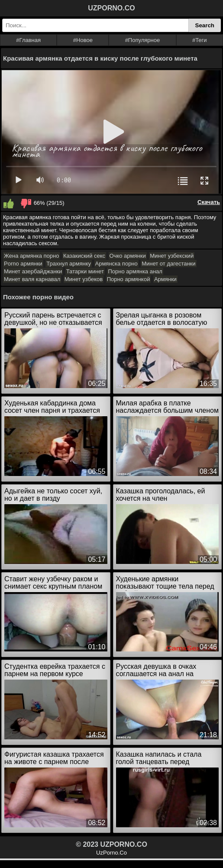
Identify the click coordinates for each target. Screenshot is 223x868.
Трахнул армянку (69, 264)
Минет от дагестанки (168, 264)
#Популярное (143, 40)
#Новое (83, 40)
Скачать (209, 202)
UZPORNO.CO (111, 8)
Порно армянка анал (135, 271)
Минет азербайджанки (33, 271)
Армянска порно (116, 264)
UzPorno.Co (111, 853)
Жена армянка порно (31, 256)
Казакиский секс (84, 256)
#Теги (200, 40)
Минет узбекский (172, 256)
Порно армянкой (129, 279)
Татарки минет (85, 271)
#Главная (28, 40)
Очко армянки (128, 256)
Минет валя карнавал (32, 279)
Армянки (165, 279)
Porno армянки (23, 264)
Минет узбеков (84, 279)
